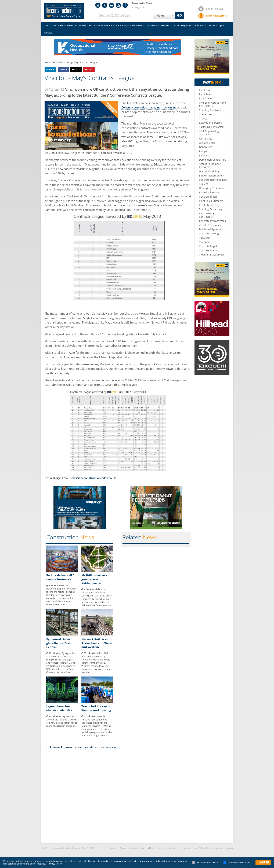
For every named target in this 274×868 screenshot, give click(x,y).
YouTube (118, 5)
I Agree (263, 863)
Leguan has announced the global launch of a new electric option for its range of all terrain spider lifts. (62, 721)
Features (165, 25)
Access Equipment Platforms (210, 165)
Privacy (186, 848)
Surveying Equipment (212, 176)
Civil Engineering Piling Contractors (212, 104)
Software (204, 155)
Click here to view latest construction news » (80, 747)
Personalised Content (237, 863)
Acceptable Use (173, 848)
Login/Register (215, 9)
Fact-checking (147, 848)
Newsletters (216, 16)
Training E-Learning (211, 209)
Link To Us (133, 848)
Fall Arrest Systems (210, 229)
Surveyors (205, 238)
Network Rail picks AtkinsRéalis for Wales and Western (97, 643)
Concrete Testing (209, 233)
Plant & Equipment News (129, 25)
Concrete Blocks (208, 197)
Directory (229, 848)
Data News (151, 25)
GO (180, 16)
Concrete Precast (209, 250)
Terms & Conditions (202, 848)
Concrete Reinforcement (213, 180)
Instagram (98, 5)
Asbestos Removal (210, 192)
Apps (221, 25)
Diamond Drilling (209, 171)
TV (178, 25)
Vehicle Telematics (210, 225)
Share (49, 69)
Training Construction (212, 110)
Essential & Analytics (205, 863)
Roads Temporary (209, 205)
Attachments (206, 98)
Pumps (203, 151)
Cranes (203, 119)
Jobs (173, 25)
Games (212, 25)
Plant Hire (205, 90)
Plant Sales (205, 94)
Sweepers (205, 242)
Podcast (48, 33)
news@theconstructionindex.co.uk (93, 478)
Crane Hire (205, 114)
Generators (206, 147)
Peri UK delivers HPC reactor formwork (60, 577)
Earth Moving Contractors (207, 215)
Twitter (105, 5)
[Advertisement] (118, 796)
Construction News (54, 25)
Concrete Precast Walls (212, 221)
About (123, 848)
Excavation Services (210, 123)
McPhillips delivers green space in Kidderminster (94, 579)
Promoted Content (77, 25)
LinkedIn (111, 5)
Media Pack (198, 25)
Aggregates (206, 139)
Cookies (159, 848)
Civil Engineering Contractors (209, 133)
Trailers (203, 184)
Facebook (125, 5)
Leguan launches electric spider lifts (59, 708)
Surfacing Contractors (212, 127)
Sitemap (218, 848)
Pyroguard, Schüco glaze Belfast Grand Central (60, 643)
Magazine (186, 25)
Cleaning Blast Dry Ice (212, 255)
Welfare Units (207, 143)
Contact (114, 848)
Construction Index (64, 11)
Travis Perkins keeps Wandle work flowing (96, 708)
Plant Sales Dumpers (211, 201)
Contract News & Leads (100, 25)
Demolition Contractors (213, 160)
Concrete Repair (208, 246)
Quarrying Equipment (212, 188)
